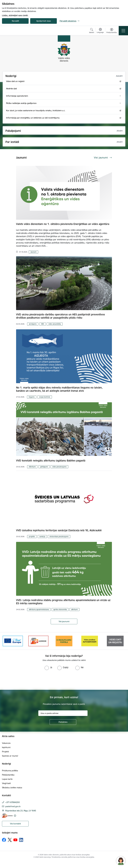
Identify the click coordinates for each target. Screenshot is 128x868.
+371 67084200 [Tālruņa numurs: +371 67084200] (13, 802)
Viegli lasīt (6, 783)
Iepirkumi (6, 747)
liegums (32, 397)
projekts (32, 536)
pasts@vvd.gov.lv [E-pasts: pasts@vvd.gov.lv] (13, 806)
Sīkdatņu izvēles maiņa (12, 788)
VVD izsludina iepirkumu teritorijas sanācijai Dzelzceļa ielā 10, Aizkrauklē (59, 530)
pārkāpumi (44, 467)
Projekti (5, 752)
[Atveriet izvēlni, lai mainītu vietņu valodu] (100, 31)
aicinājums (33, 324)
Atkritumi (32, 467)
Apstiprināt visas (44, 21)
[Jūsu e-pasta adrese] (63, 713)
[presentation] (22, 680)
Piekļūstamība (8, 775)
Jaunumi (33, 252)
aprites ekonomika (60, 609)
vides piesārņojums (59, 467)
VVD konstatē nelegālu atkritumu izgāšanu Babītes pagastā (51, 461)
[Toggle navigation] (123, 31)
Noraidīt (15, 21)
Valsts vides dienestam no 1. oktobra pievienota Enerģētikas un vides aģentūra (63, 224)
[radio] (48, 667)
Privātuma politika (10, 771)
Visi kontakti (15, 824)
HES (43, 324)
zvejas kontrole (45, 397)
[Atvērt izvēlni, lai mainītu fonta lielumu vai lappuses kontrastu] (112, 31)
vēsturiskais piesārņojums (59, 536)
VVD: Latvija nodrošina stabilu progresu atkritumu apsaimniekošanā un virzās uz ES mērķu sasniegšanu (63, 602)
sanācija (42, 536)
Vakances (6, 743)
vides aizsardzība (55, 324)
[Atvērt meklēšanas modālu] (92, 31)
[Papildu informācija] (15, 816)
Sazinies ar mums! (10, 756)
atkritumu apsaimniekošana (39, 609)
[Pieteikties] (63, 722)
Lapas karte (7, 779)
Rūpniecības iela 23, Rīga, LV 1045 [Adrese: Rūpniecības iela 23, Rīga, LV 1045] (21, 811)
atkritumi (74, 609)
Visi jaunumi (64, 621)
